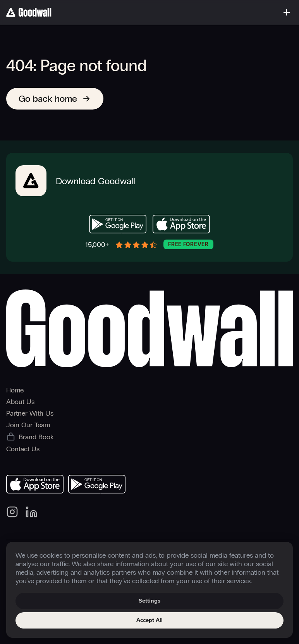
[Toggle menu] (287, 12)
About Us (20, 402)
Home (15, 390)
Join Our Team (28, 425)
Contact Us (23, 449)
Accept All (149, 620)
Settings (149, 601)
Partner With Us (30, 413)
